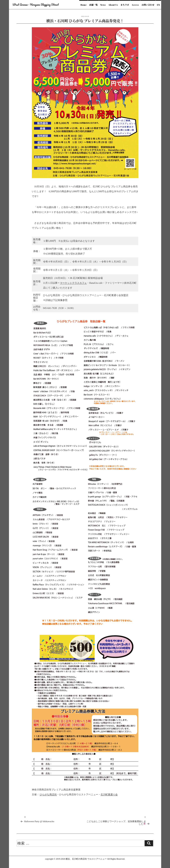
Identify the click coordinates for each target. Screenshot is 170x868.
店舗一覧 (93, 5)
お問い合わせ (148, 5)
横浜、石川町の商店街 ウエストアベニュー (86, 859)
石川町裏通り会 (109, 795)
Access (135, 5)
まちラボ (125, 5)
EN (158, 5)
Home (84, 5)
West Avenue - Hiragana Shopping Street (36, 5)
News (103, 5)
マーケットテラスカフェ (73, 283)
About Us (113, 5)
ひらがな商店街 (48, 795)
